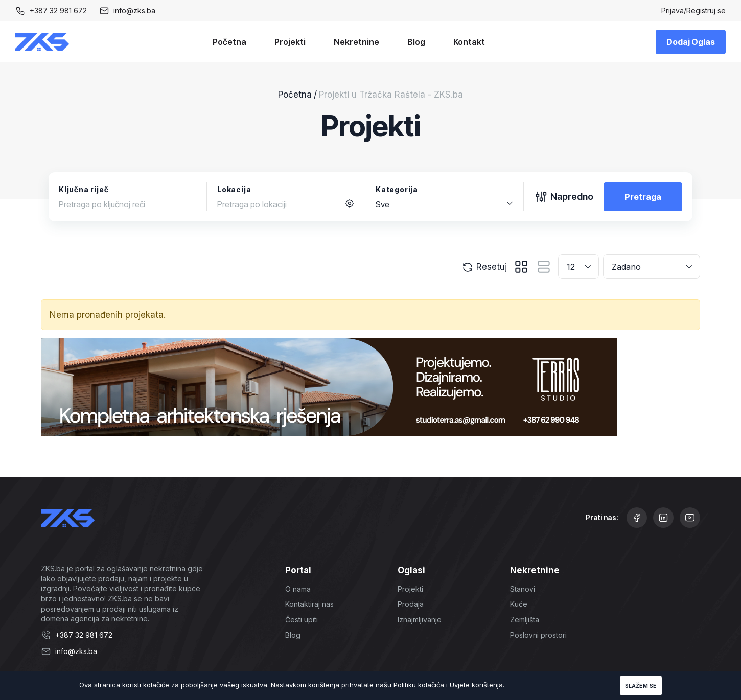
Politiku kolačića (419, 685)
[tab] (521, 267)
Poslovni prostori (538, 635)
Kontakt (469, 42)
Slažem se (641, 686)
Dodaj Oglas (691, 42)
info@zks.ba (134, 10)
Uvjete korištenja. (477, 685)
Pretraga (643, 197)
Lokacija (234, 189)
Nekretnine (356, 42)
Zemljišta (525, 620)
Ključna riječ (84, 189)
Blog (416, 42)
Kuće (519, 604)
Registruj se (706, 10)
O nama (298, 589)
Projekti (290, 42)
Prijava (673, 10)
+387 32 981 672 (58, 10)
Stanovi (523, 589)
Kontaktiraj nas (309, 604)
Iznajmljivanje (420, 620)
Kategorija (397, 189)
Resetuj (484, 267)
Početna (229, 42)
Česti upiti (302, 620)
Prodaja (411, 604)
